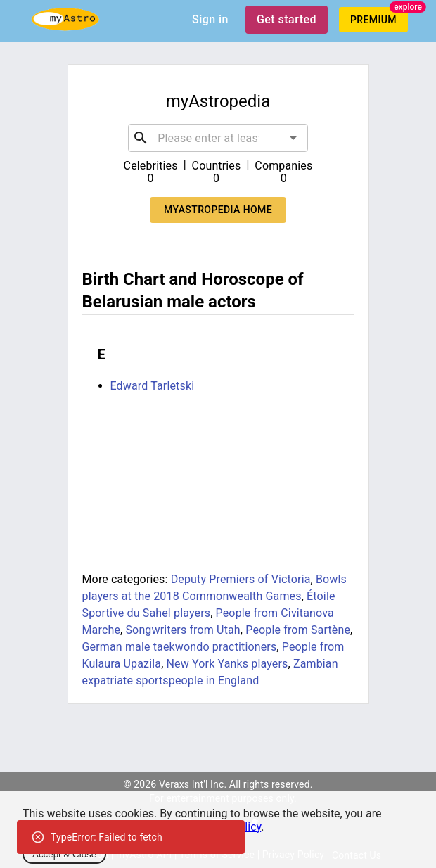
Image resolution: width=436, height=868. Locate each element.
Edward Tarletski (153, 386)
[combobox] (218, 138)
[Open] (293, 138)
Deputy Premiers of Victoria (241, 579)
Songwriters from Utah (182, 630)
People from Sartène (298, 630)
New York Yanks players (227, 664)
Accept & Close (64, 854)
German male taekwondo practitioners (180, 647)
